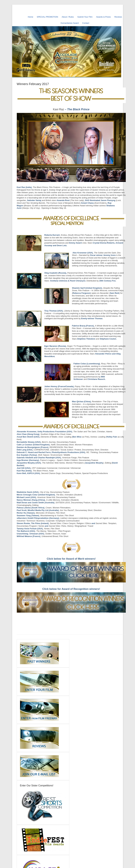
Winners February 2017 (33, 84)
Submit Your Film (85, 17)
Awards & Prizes (103, 17)
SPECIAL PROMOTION (47, 17)
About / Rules (68, 17)
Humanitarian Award (70, 23)
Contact (86, 23)
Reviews (118, 17)
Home (31, 17)
